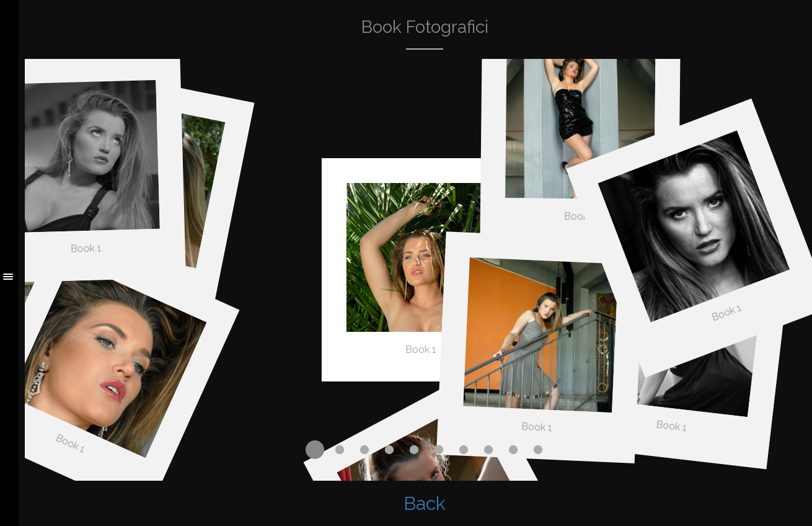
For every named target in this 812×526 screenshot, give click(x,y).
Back (425, 503)
